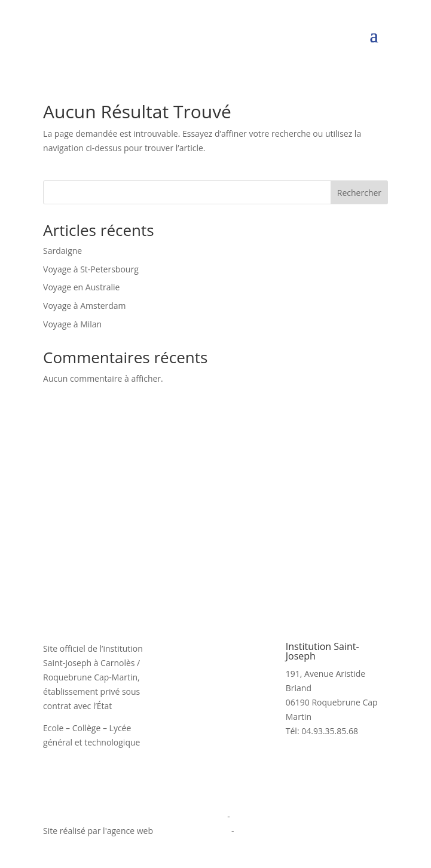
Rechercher (359, 193)
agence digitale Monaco (282, 831)
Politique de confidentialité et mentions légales (134, 816)
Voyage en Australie (81, 287)
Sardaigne (62, 251)
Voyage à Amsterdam (84, 306)
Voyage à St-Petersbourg (91, 269)
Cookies (247, 816)
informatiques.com (192, 831)
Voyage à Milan (72, 324)
